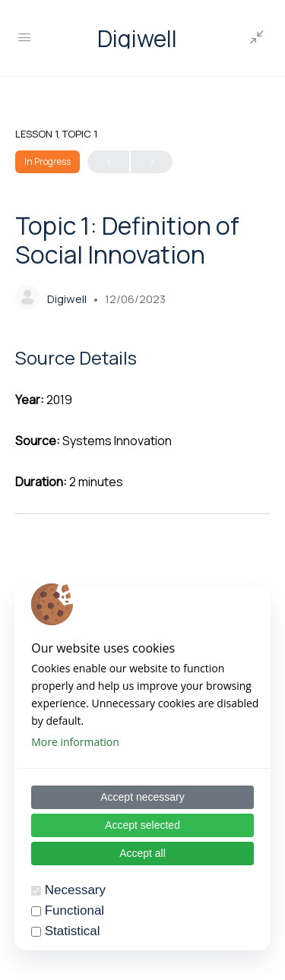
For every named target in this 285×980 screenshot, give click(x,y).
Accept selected (142, 825)
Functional (74, 910)
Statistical (73, 931)
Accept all (142, 853)
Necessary (75, 890)
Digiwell (137, 38)
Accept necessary (142, 797)
